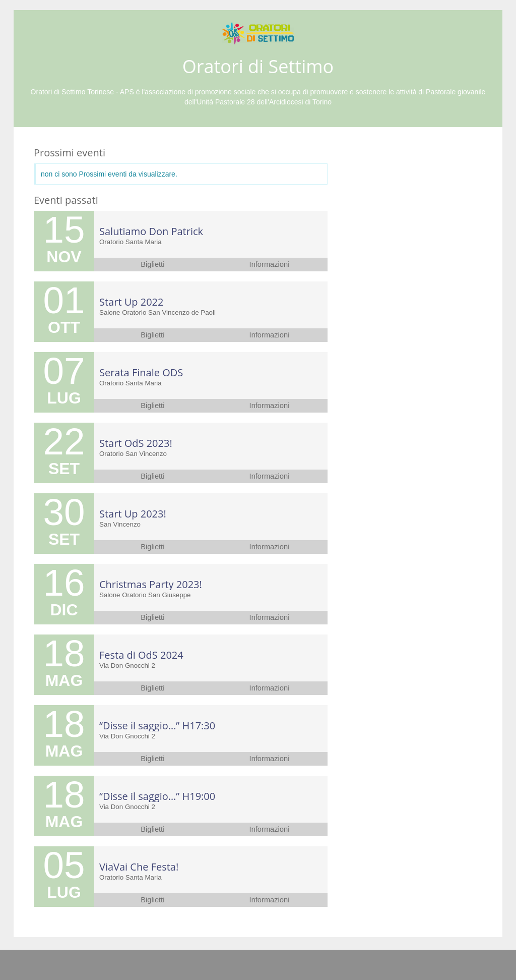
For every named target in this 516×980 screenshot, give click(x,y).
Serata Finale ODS (141, 372)
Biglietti (152, 264)
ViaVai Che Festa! (139, 867)
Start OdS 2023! (136, 443)
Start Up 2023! (133, 514)
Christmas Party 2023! (151, 584)
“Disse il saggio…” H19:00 (157, 796)
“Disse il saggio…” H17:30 (157, 726)
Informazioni (270, 264)
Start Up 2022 (131, 302)
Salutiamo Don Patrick (151, 231)
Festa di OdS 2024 (141, 655)
